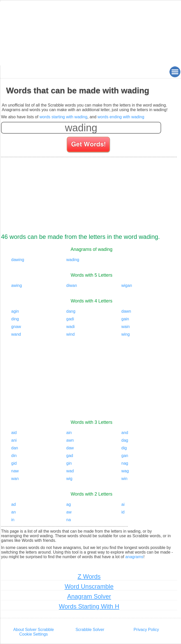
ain (69, 433)
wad (70, 471)
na (69, 520)
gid (14, 463)
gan (125, 456)
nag (125, 463)
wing (126, 334)
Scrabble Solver (90, 630)
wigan (127, 285)
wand (16, 334)
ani (14, 440)
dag (125, 440)
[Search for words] (89, 145)
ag (69, 504)
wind (70, 334)
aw (69, 512)
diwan (72, 285)
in (13, 520)
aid (14, 433)
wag (125, 471)
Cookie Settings (34, 634)
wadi (70, 327)
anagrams (134, 557)
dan (15, 448)
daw (70, 448)
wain (126, 327)
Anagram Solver (89, 596)
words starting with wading (63, 117)
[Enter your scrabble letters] (81, 128)
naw (15, 471)
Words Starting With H (89, 606)
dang (71, 311)
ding (15, 319)
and (125, 433)
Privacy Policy (146, 630)
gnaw (16, 327)
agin (15, 311)
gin (69, 463)
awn (70, 440)
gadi (70, 319)
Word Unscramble (89, 586)
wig (69, 479)
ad (14, 504)
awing (17, 285)
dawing (18, 260)
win (124, 479)
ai (123, 504)
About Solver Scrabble (34, 630)
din (14, 456)
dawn (126, 311)
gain (125, 319)
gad (70, 456)
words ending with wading (121, 117)
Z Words (89, 576)
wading (73, 260)
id (123, 512)
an (14, 512)
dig (124, 448)
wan (15, 479)
